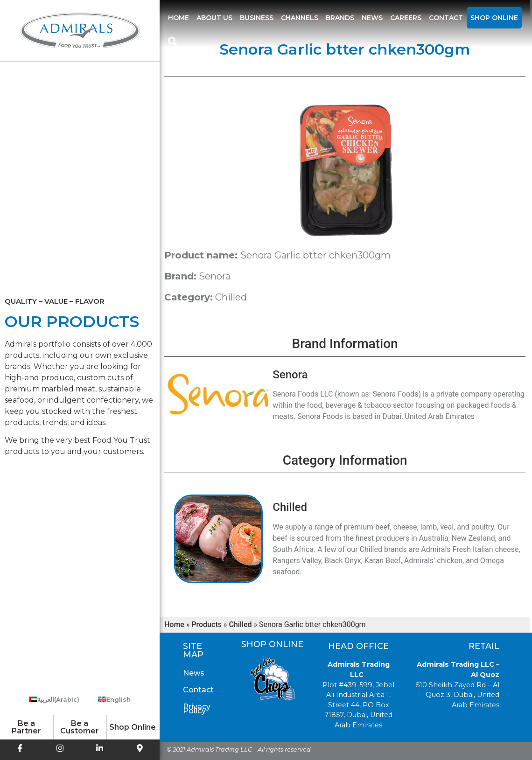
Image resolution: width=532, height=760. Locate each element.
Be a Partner (26, 727)
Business (257, 18)
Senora (215, 276)
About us (214, 18)
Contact (446, 18)
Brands (340, 18)
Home (178, 18)
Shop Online (494, 18)
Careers (406, 18)
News (372, 18)
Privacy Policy (197, 709)
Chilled (231, 297)
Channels (300, 18)
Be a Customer (80, 727)
